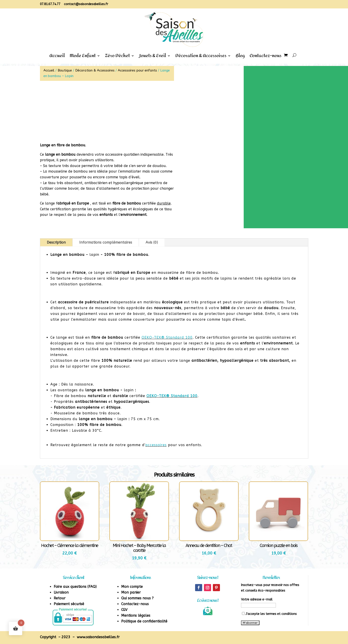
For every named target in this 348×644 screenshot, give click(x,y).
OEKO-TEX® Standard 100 (167, 337)
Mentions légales (136, 615)
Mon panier (131, 592)
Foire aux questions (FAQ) (75, 587)
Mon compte (132, 587)
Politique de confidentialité (144, 621)
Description (56, 242)
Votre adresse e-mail (257, 599)
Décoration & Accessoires (201, 57)
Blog (240, 57)
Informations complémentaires (106, 242)
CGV (124, 610)
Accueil (57, 57)
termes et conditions (281, 614)
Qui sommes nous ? (137, 598)
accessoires (156, 445)
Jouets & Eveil (153, 57)
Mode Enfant (83, 57)
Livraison (61, 592)
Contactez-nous (266, 57)
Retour (60, 598)
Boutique (65, 70)
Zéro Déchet (117, 57)
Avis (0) (152, 242)
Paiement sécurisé (69, 604)
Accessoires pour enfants (137, 70)
